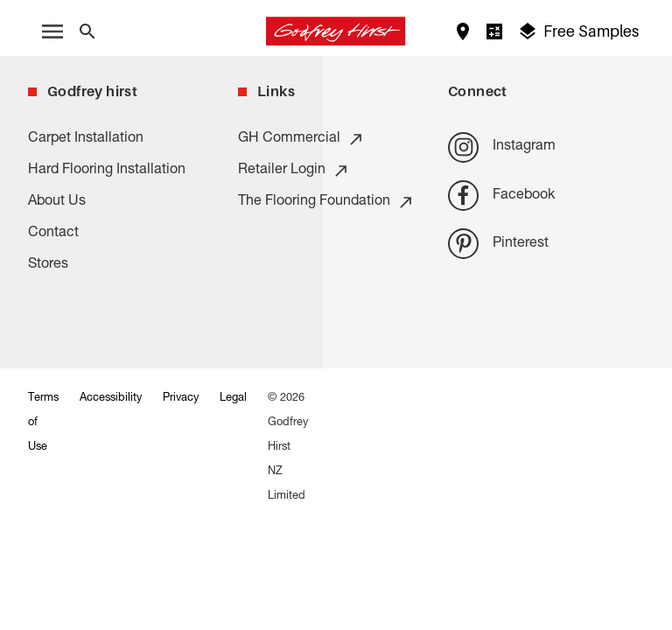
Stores (48, 265)
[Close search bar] (87, 31)
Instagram (502, 147)
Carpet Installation (86, 139)
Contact (53, 234)
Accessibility (111, 399)
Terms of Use (43, 423)
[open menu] (52, 31)
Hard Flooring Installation (107, 171)
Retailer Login (294, 171)
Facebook (501, 196)
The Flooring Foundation (326, 202)
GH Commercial (301, 139)
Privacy (181, 399)
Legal (233, 399)
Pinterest (498, 244)
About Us (57, 202)
